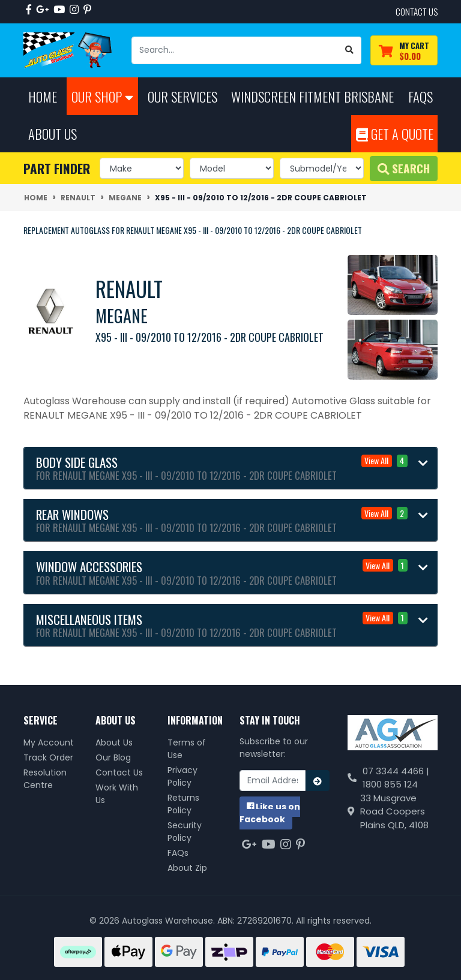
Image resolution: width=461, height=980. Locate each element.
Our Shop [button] (102, 96)
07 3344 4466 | (396, 771)
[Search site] (350, 50)
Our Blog (113, 757)
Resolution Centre (45, 779)
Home (43, 96)
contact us (417, 11)
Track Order (48, 757)
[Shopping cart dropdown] (404, 51)
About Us (114, 742)
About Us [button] (53, 133)
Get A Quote (395, 133)
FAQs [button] (420, 96)
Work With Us (117, 794)
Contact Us (119, 772)
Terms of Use (187, 749)
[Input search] (235, 50)
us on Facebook (270, 813)
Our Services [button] (182, 96)
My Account (49, 742)
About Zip (187, 868)
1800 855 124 (390, 784)
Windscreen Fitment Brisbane (312, 96)
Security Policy (185, 832)
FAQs (178, 853)
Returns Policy (183, 804)
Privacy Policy (182, 776)
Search (404, 168)
